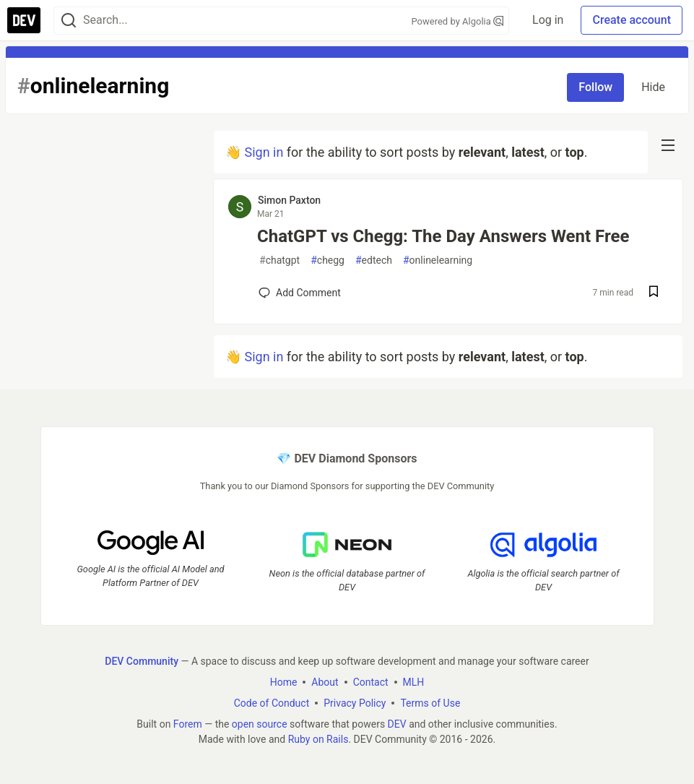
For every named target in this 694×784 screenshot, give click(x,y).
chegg (328, 260)
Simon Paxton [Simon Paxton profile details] (289, 200)
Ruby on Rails (318, 738)
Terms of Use (430, 702)
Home (284, 681)
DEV (397, 723)
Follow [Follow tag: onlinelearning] (595, 87)
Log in (548, 20)
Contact (371, 681)
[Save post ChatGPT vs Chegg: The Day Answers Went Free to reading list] (654, 293)
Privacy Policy (355, 702)
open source (260, 723)
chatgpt (279, 260)
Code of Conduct (272, 702)
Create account (632, 20)
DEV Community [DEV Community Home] (142, 660)
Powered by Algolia (458, 21)
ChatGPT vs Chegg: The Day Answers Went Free (443, 236)
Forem (188, 723)
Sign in (264, 152)
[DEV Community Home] (24, 20)
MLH (414, 681)
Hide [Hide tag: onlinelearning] (653, 87)
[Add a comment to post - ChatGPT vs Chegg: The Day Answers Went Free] (300, 293)
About (325, 681)
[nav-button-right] (668, 145)
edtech (374, 260)
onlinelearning (438, 260)
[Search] (69, 21)
